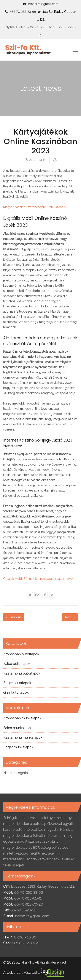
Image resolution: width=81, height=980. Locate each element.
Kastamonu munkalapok (23, 737)
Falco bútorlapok (17, 664)
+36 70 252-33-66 (22, 12)
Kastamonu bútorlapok (22, 673)
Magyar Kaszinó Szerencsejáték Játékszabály (35, 207)
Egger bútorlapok (17, 683)
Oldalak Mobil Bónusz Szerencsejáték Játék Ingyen (39, 579)
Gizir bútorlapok (16, 692)
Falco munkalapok (18, 728)
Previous (14, 617)
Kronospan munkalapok (22, 718)
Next (70, 617)
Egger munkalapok (18, 747)
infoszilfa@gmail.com (43, 4)
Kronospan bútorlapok (21, 654)
